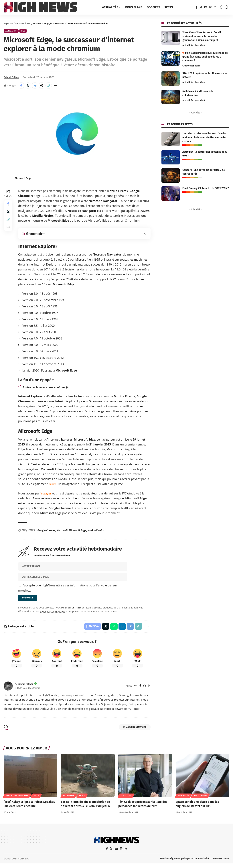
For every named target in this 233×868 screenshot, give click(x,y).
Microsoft (62, 533)
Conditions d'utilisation (72, 611)
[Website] (135, 690)
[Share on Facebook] (22, 87)
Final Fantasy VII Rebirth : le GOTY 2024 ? (206, 188)
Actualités (22, 24)
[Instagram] (211, 7)
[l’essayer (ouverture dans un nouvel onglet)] (46, 496)
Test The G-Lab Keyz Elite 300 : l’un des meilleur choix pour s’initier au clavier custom (205, 137)
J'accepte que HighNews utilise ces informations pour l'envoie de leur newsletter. (68, 590)
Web (32, 24)
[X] (201, 7)
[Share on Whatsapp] (112, 630)
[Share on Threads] (45, 87)
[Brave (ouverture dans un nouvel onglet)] (53, 486)
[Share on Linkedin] (120, 630)
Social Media (200, 800)
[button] (227, 7)
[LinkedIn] (149, 690)
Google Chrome (46, 533)
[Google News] (206, 7)
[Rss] (215, 7)
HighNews (9, 24)
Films (82, 800)
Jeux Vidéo (201, 45)
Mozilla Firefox (96, 533)
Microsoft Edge (78, 533)
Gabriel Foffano (13, 78)
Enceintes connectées (17, 800)
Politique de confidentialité (54, 615)
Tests (36, 800)
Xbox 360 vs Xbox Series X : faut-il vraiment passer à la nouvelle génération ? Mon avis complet (202, 36)
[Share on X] (29, 87)
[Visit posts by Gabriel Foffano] (8, 690)
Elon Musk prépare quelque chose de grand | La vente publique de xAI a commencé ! (205, 57)
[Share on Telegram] (37, 87)
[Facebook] (197, 7)
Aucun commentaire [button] (131, 732)
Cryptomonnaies (191, 66)
